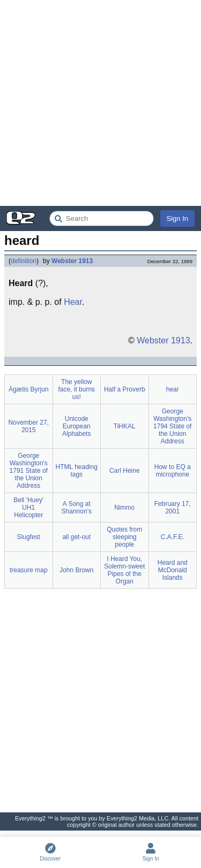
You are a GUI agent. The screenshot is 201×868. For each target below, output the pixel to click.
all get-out (76, 537)
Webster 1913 (72, 261)
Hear (73, 302)
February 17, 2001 (173, 508)
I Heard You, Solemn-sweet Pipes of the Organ (124, 570)
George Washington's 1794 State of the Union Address (172, 426)
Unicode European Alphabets (76, 426)
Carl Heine (125, 471)
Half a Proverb (125, 389)
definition (24, 261)
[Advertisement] (100, 103)
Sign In (177, 218)
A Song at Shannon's (77, 508)
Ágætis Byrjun (29, 389)
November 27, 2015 (29, 426)
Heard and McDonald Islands (173, 570)
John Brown (76, 570)
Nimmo (124, 508)
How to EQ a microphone (173, 471)
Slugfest (29, 537)
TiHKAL (125, 426)
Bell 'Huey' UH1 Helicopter (28, 508)
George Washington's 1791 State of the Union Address (29, 471)
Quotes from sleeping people (124, 537)
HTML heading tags (77, 471)
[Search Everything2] (102, 218)
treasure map (29, 570)
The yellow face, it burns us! (76, 389)
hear (173, 389)
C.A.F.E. (173, 537)
